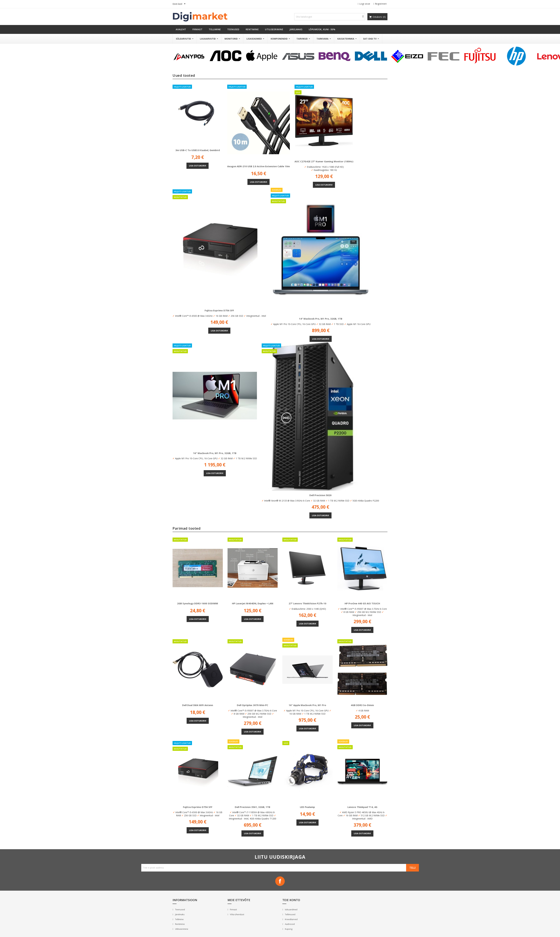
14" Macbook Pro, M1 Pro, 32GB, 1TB (321, 319)
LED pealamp (307, 807)
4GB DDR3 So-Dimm (362, 705)
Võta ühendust (237, 914)
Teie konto (291, 900)
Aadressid (290, 924)
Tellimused (290, 914)
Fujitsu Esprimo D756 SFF (219, 310)
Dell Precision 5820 (320, 495)
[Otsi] (330, 17)
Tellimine (179, 919)
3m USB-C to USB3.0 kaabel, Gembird (198, 150)
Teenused (180, 909)
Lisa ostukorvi (198, 166)
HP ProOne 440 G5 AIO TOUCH (362, 603)
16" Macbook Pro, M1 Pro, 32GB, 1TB (215, 453)
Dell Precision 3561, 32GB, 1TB (253, 807)
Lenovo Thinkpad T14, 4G (362, 807)
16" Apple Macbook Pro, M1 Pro (307, 705)
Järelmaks (180, 914)
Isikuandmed (291, 909)
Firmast (233, 909)
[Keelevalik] (180, 4)
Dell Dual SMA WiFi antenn (198, 705)
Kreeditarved (291, 919)
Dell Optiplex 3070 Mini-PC (253, 705)
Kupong (288, 929)
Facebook (280, 881)
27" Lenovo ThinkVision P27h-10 (307, 603)
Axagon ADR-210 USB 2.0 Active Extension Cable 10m (259, 166)
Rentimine (180, 924)
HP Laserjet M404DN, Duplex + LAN (253, 603)
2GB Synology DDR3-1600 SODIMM (198, 603)
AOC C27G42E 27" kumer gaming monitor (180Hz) (324, 161)
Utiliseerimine (181, 929)
